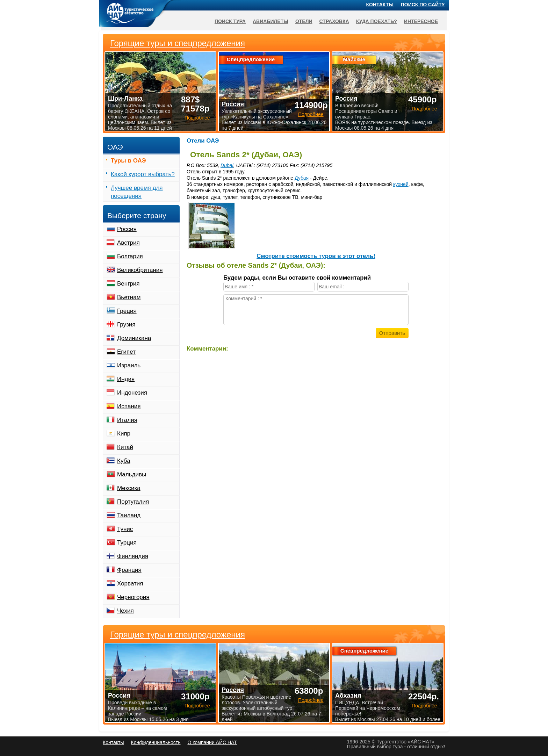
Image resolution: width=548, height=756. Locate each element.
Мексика (129, 488)
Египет (126, 352)
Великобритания (140, 270)
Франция (129, 570)
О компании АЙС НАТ (212, 742)
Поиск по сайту (423, 5)
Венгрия (128, 284)
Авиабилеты (271, 21)
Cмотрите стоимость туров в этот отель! (316, 256)
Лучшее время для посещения (137, 192)
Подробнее (197, 706)
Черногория (133, 597)
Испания (129, 406)
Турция (127, 543)
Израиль (129, 365)
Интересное (421, 21)
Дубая (302, 178)
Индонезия (132, 393)
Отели (304, 21)
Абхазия (348, 696)
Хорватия (130, 584)
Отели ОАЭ (203, 141)
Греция (127, 311)
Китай (125, 447)
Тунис (125, 529)
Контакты (380, 5)
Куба (124, 461)
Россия (127, 229)
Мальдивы (132, 474)
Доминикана (134, 338)
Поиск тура (230, 21)
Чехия (125, 611)
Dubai (227, 165)
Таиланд (129, 515)
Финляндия (133, 556)
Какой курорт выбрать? (143, 174)
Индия (126, 379)
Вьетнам (129, 297)
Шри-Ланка (125, 99)
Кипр (124, 434)
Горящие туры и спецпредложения (178, 635)
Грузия (126, 325)
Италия (127, 420)
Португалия (133, 502)
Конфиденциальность (156, 742)
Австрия (128, 243)
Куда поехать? (377, 21)
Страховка (334, 21)
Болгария (130, 256)
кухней (401, 184)
